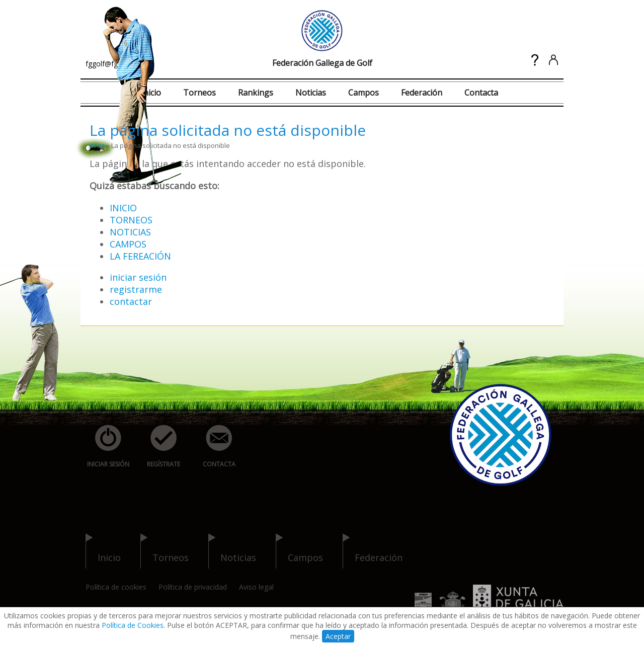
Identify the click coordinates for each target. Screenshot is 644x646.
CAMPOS (128, 244)
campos (299, 551)
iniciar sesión (138, 277)
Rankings (256, 93)
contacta (213, 447)
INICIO (123, 208)
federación (373, 551)
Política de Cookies (133, 625)
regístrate (158, 447)
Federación (422, 93)
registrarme (136, 289)
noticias (232, 551)
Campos (364, 93)
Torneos (199, 93)
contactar (131, 301)
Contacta (481, 93)
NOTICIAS (130, 232)
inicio (97, 145)
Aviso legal (256, 587)
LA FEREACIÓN (140, 256)
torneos (165, 551)
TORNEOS (131, 220)
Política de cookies (116, 587)
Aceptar (338, 636)
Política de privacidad (193, 587)
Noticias (311, 93)
